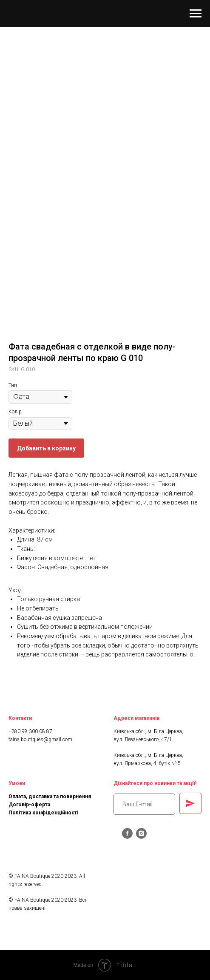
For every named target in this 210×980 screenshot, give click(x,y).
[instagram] (141, 836)
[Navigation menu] (196, 14)
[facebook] (127, 836)
